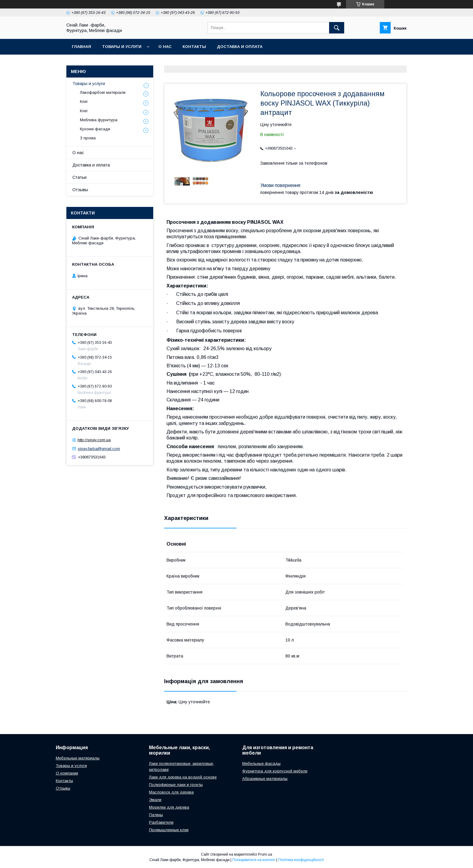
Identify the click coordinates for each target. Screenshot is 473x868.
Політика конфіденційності (301, 860)
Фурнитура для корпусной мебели (275, 771)
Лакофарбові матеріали (103, 92)
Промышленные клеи (169, 830)
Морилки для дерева (169, 807)
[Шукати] (337, 28)
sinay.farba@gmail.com (99, 449)
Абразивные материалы (265, 779)
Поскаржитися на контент (254, 860)
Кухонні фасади (95, 129)
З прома (88, 138)
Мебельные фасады (261, 763)
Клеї (84, 101)
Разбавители (161, 822)
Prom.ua (265, 854)
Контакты (194, 47)
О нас (165, 47)
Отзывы (80, 190)
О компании (67, 773)
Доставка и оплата (240, 47)
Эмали (155, 800)
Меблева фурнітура (99, 120)
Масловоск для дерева (171, 792)
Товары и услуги (122, 47)
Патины (156, 815)
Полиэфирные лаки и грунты (176, 785)
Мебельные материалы (78, 758)
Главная (81, 47)
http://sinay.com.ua (94, 440)
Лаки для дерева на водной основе (183, 777)
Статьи (79, 177)
